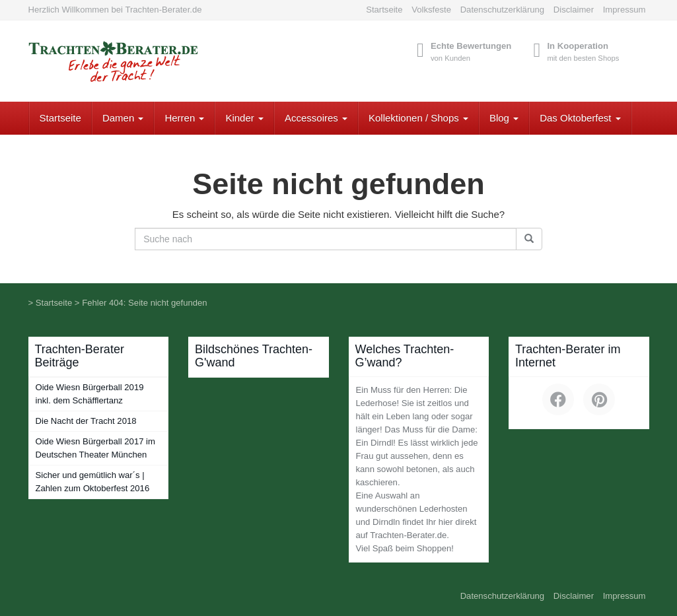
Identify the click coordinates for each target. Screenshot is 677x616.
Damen (123, 118)
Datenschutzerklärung (503, 10)
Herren (184, 118)
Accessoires (316, 118)
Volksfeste (431, 10)
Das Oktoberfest (580, 118)
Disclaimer (574, 10)
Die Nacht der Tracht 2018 (86, 421)
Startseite (384, 10)
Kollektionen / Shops (418, 118)
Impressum (624, 10)
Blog (504, 118)
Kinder (244, 118)
